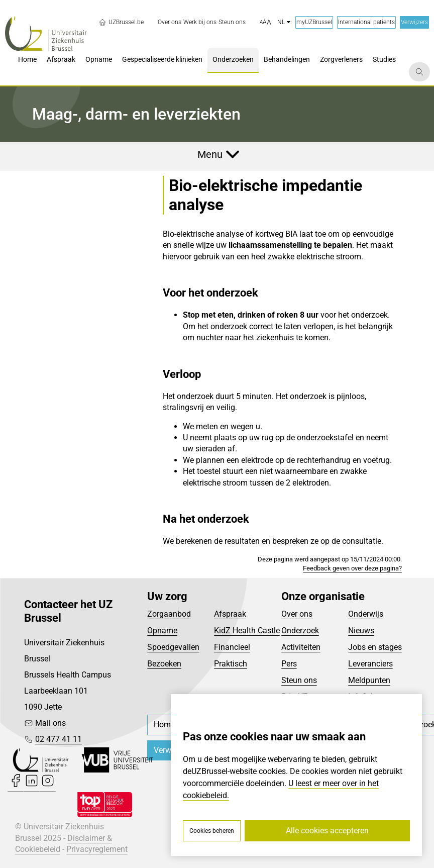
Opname (162, 631)
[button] (265, 23)
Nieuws (361, 631)
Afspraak (230, 614)
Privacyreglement (97, 849)
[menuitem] (170, 22)
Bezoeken (164, 664)
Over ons (297, 614)
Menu (210, 154)
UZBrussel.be (121, 22)
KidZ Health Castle (247, 631)
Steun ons (299, 680)
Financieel (232, 647)
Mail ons (50, 723)
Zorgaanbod (169, 614)
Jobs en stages (375, 647)
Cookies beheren (212, 831)
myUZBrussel (314, 22)
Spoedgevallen (173, 647)
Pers (289, 664)
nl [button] (284, 22)
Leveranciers (370, 664)
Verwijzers (414, 22)
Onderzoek (300, 631)
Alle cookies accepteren (327, 831)
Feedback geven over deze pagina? (352, 568)
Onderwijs (366, 614)
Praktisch (231, 664)
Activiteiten (301, 647)
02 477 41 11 (59, 739)
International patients (366, 22)
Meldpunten (369, 680)
